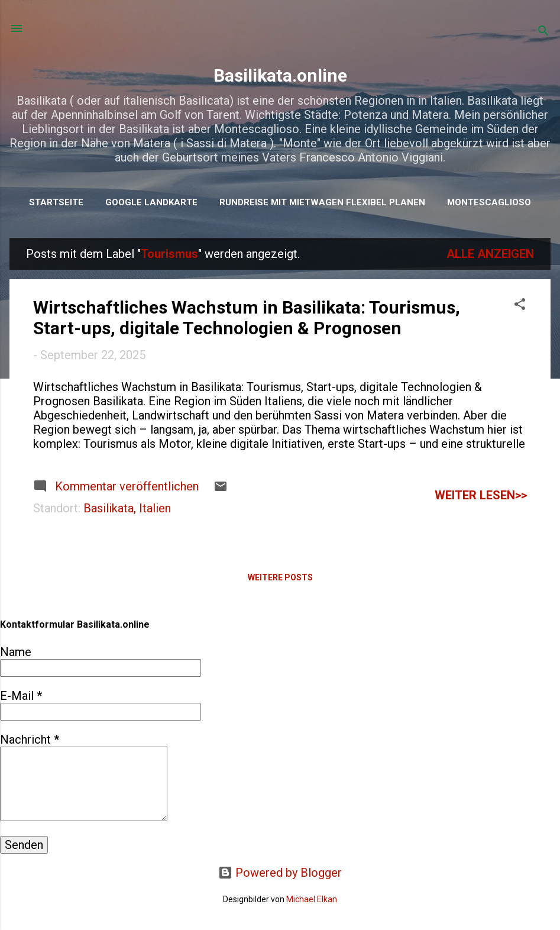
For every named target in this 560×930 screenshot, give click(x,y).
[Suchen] (543, 32)
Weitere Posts (280, 577)
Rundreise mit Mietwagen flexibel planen (322, 202)
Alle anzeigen (490, 254)
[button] (520, 306)
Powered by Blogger (280, 873)
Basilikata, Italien (127, 508)
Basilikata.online (280, 75)
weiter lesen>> (481, 495)
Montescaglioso (489, 202)
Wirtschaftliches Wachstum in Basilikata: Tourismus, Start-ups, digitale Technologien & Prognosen (247, 318)
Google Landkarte (151, 202)
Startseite (56, 202)
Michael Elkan (312, 899)
